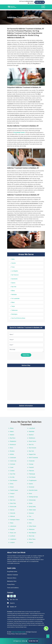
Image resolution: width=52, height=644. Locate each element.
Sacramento (14, 279)
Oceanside (32, 461)
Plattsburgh (32, 474)
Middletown (32, 438)
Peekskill (31, 467)
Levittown (13, 536)
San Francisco (15, 275)
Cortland (12, 471)
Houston (13, 263)
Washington (14, 314)
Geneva (12, 497)
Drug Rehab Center (12, 572)
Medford (31, 435)
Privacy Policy (11, 584)
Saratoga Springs (33, 497)
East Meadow (14, 480)
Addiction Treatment (13, 575)
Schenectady (32, 500)
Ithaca (12, 523)
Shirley (31, 503)
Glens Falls (13, 503)
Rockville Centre (33, 490)
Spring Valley (32, 507)
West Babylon (33, 533)
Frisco (13, 267)
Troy (30, 516)
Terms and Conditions (13, 588)
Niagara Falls (32, 454)
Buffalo (12, 454)
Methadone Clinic (12, 581)
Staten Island (32, 510)
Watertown (32, 529)
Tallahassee (14, 310)
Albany (13, 291)
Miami (13, 302)
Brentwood (13, 445)
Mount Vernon (33, 441)
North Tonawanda (33, 458)
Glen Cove (13, 500)
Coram (12, 467)
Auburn (12, 431)
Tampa (13, 306)
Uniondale (31, 520)
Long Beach (32, 428)
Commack (13, 464)
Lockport (12, 542)
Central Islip (13, 461)
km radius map (26, 383)
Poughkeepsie (33, 480)
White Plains (32, 539)
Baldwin (12, 435)
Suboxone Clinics (12, 578)
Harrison (12, 510)
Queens (13, 283)
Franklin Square (14, 490)
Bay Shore (13, 438)
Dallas (13, 259)
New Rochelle (33, 448)
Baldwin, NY (12, 607)
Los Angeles (15, 271)
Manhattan (14, 295)
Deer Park (13, 474)
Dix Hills (12, 477)
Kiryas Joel (13, 533)
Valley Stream (33, 526)
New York (14, 287)
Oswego (31, 464)
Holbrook (12, 516)
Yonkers (31, 542)
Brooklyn (12, 451)
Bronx (12, 448)
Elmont (12, 487)
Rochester (32, 487)
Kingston (12, 529)
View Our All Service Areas (18, 318)
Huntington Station (15, 520)
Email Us (11, 603)
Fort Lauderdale (15, 298)
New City (31, 445)
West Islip (32, 536)
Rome (30, 494)
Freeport (12, 494)
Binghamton (13, 441)
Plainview (31, 471)
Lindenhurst (13, 539)
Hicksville (13, 513)
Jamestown (13, 526)
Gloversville (13, 507)
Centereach (13, 458)
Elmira (12, 484)
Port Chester (32, 477)
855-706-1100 (40, 2)
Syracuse (31, 513)
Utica (30, 523)
